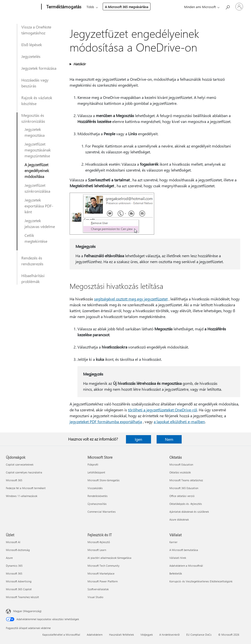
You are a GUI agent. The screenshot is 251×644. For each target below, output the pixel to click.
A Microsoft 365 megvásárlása (127, 7)
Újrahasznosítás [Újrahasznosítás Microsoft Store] (97, 504)
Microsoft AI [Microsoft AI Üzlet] (13, 542)
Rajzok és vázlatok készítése (37, 101)
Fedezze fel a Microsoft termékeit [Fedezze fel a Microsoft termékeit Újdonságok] (26, 488)
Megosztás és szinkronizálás (33, 118)
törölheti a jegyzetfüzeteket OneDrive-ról (163, 410)
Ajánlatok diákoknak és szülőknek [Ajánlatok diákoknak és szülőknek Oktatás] (189, 512)
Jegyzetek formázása (39, 68)
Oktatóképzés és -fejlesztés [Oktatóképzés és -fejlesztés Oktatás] (186, 504)
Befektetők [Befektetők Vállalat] (176, 573)
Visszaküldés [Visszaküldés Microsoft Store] (95, 488)
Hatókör (79, 64)
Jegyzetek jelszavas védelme (40, 223)
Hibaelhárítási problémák (33, 278)
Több (90, 7)
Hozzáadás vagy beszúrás (35, 83)
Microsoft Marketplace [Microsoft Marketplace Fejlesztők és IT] (101, 573)
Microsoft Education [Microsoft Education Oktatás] (181, 464)
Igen (138, 439)
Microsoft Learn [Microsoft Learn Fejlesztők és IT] (97, 550)
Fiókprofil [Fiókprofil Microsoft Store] (93, 464)
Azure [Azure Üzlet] (9, 558)
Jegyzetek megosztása (35, 132)
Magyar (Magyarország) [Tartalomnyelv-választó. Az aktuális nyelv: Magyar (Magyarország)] (27, 611)
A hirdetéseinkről (169, 635)
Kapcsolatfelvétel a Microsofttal (61, 635)
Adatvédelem (95, 635)
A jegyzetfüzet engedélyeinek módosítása (37, 170)
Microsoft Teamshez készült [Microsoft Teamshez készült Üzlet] (22, 597)
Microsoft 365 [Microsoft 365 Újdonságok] (14, 480)
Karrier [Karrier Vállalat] (173, 542)
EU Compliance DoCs (199, 635)
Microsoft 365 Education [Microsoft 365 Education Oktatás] (184, 488)
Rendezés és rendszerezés (32, 261)
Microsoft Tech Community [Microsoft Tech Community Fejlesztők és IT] (103, 566)
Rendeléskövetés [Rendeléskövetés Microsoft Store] (98, 496)
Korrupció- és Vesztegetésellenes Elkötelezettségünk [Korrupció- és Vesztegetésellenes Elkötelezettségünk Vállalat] (201, 581)
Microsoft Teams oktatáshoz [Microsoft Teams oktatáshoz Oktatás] (186, 480)
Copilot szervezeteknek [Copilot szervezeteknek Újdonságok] (20, 464)
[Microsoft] (23, 7)
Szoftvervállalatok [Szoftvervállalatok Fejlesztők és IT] (98, 589)
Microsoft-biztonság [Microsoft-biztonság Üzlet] (18, 550)
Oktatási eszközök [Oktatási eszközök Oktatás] (180, 472)
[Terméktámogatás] (63, 7)
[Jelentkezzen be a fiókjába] (239, 7)
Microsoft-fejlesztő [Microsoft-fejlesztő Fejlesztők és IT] (99, 542)
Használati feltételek (121, 635)
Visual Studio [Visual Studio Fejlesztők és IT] (95, 597)
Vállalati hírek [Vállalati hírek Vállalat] (178, 558)
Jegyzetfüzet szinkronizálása (37, 188)
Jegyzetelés (31, 56)
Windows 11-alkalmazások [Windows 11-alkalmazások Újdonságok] (22, 496)
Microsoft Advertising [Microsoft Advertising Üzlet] (19, 581)
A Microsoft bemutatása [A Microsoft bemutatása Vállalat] (184, 550)
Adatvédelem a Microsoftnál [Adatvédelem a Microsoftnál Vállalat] (186, 566)
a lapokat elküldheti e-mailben (179, 422)
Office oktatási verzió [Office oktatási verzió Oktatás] (182, 496)
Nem (169, 439)
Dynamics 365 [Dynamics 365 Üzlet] (14, 566)
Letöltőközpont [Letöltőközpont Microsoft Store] (96, 472)
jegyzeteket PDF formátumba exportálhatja (106, 422)
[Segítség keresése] (227, 6)
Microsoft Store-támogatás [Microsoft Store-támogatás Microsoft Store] (104, 480)
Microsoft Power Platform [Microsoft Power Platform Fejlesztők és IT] (103, 581)
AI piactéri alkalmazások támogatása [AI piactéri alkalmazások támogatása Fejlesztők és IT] (109, 558)
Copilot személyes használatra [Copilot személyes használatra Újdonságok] (24, 472)
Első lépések (32, 45)
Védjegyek (147, 635)
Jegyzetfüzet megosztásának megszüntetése (38, 150)
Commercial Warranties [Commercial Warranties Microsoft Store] (102, 512)
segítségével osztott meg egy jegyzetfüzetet (131, 299)
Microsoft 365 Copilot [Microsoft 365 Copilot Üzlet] (19, 589)
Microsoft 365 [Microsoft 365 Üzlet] (14, 573)
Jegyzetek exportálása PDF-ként (39, 206)
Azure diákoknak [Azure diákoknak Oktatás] (179, 519)
